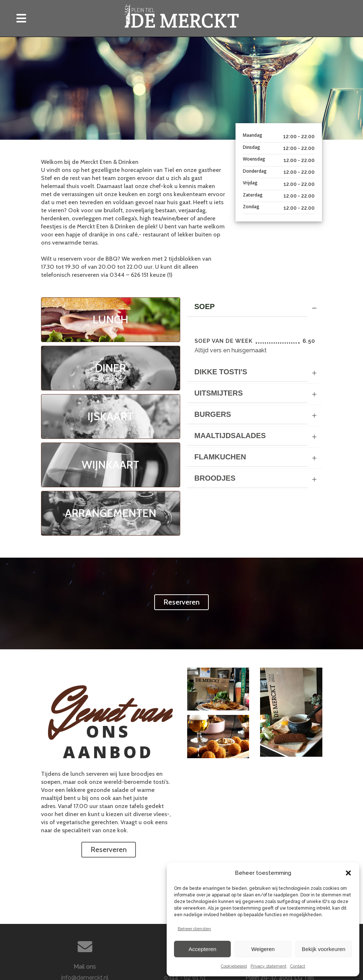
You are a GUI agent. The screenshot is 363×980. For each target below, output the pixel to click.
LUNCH (110, 320)
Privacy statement (268, 966)
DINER (110, 368)
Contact (298, 966)
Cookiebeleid (234, 966)
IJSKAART (110, 416)
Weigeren (263, 949)
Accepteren (203, 949)
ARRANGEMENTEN (111, 513)
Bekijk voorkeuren (324, 949)
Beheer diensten (194, 929)
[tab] (255, 308)
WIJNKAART (110, 465)
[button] (348, 873)
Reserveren (181, 602)
